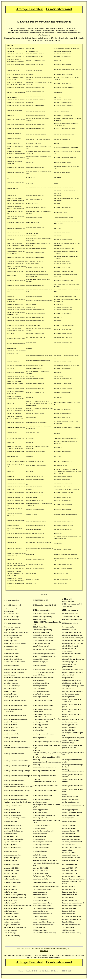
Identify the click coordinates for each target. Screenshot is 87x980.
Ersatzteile (44, 951)
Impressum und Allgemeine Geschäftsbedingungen (50, 949)
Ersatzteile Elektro (23, 949)
